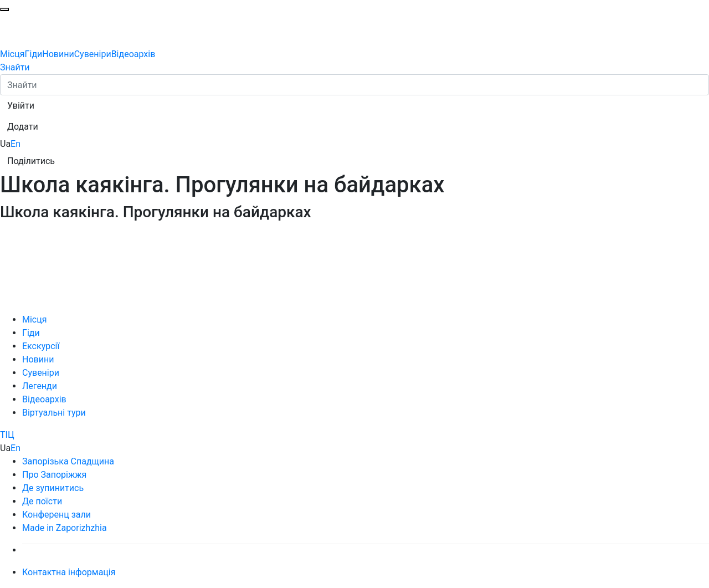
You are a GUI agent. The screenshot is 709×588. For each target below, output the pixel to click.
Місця (12, 54)
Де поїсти (42, 501)
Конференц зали (56, 515)
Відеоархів (133, 54)
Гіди (34, 54)
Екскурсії (41, 346)
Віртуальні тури (54, 413)
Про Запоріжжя (54, 475)
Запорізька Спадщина (68, 461)
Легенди (40, 386)
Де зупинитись (53, 488)
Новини (58, 54)
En (16, 144)
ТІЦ (7, 435)
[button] (21, 106)
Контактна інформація (69, 572)
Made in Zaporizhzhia (65, 528)
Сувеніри (93, 54)
